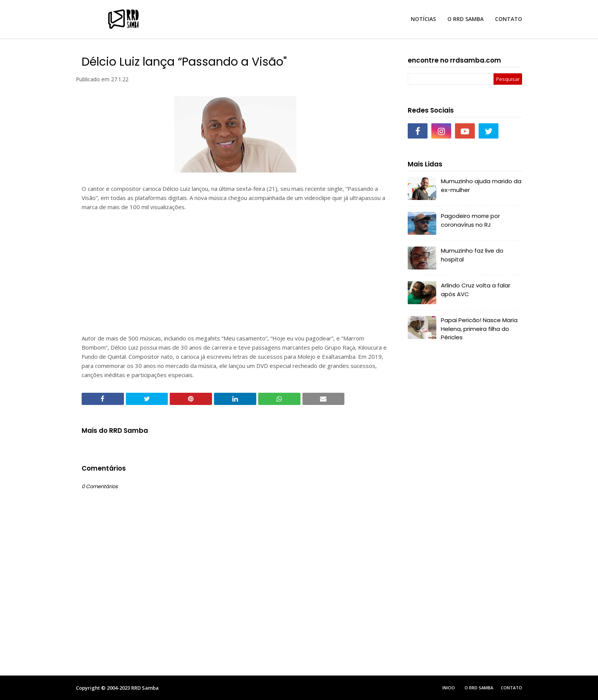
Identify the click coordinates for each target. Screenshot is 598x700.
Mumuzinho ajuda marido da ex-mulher (481, 185)
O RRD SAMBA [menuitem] (465, 19)
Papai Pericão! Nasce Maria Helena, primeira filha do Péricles (479, 329)
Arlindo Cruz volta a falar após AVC (476, 290)
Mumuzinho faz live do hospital (472, 255)
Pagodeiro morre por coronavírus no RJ (470, 220)
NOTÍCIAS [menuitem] (423, 19)
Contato (511, 688)
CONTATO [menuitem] (509, 19)
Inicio (449, 688)
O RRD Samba (479, 688)
